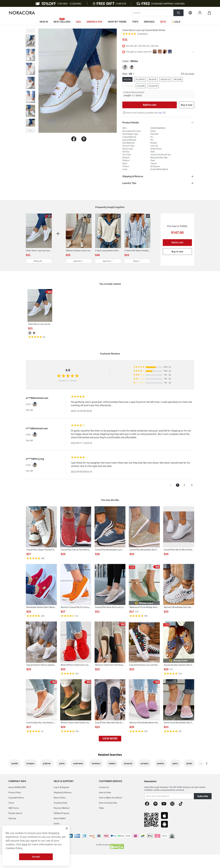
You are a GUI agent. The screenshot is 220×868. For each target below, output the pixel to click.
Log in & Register (62, 787)
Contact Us (104, 787)
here (25, 844)
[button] (170, 485)
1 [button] (178, 485)
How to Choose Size (108, 803)
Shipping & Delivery (63, 792)
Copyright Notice (16, 798)
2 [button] (184, 485)
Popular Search (15, 813)
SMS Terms (14, 808)
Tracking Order (61, 803)
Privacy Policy (15, 792)
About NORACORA (17, 787)
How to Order (105, 792)
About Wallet (60, 818)
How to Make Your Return (110, 798)
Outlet (57, 824)
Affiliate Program (62, 813)
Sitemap (12, 818)
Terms (11, 803)
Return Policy (60, 798)
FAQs (101, 808)
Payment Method (62, 808)
